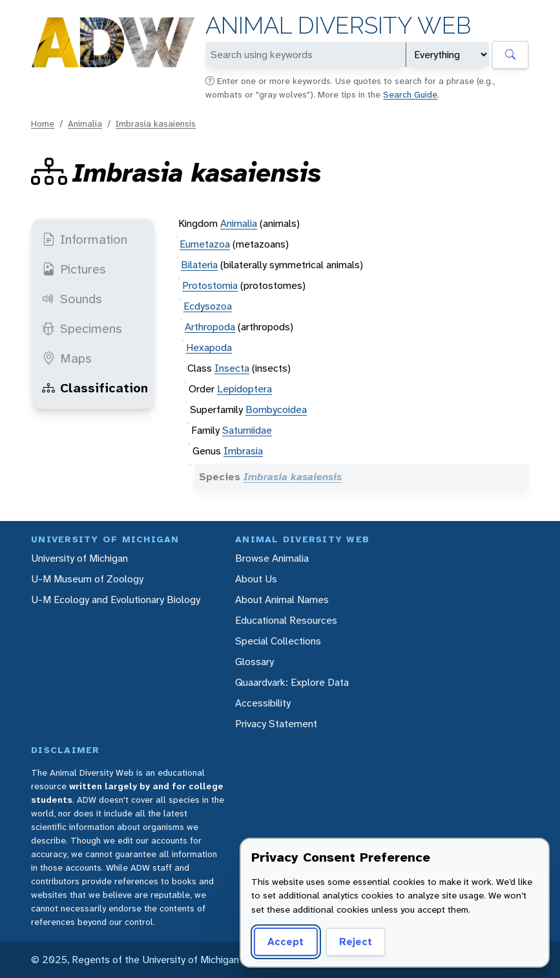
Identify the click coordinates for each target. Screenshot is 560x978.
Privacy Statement (276, 724)
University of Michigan (79, 558)
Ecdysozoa (208, 306)
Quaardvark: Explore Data (292, 682)
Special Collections (278, 641)
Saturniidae (247, 430)
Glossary (254, 662)
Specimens (82, 328)
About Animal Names (282, 600)
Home (43, 123)
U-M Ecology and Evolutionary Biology (116, 600)
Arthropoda (210, 327)
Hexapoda (209, 347)
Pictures (74, 269)
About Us (256, 579)
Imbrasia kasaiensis (156, 123)
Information (85, 239)
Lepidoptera (244, 389)
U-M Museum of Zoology (87, 579)
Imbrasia (243, 451)
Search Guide (410, 94)
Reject (356, 941)
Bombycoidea (276, 409)
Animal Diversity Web (338, 26)
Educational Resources (286, 620)
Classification (95, 388)
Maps (67, 358)
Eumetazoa (205, 244)
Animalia (85, 123)
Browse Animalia (272, 558)
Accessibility (263, 703)
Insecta (232, 368)
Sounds (72, 299)
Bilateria (199, 265)
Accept (285, 941)
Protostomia (210, 285)
